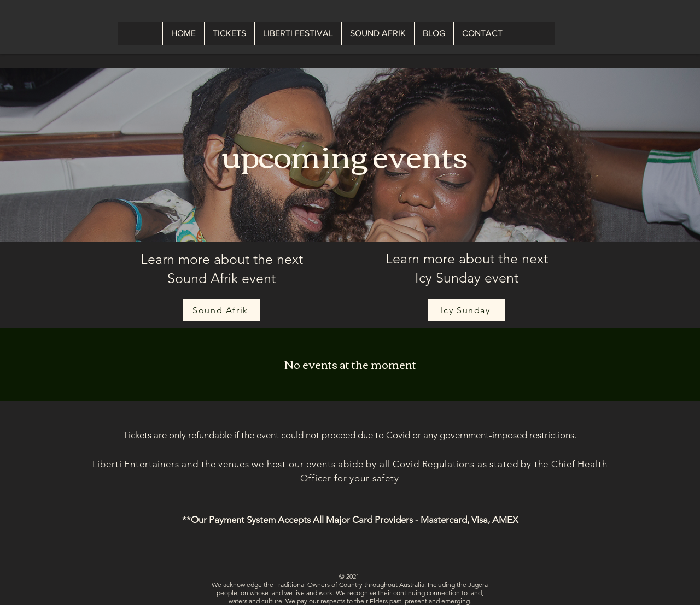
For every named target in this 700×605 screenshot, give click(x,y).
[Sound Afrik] (221, 310)
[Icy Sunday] (466, 310)
